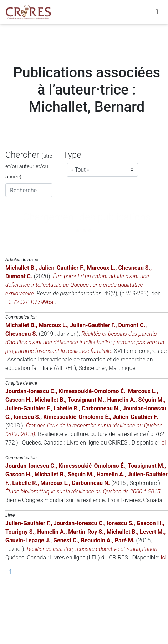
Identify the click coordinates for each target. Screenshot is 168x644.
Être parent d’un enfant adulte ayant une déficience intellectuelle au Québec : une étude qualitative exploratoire (77, 285)
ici (163, 443)
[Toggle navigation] (157, 12)
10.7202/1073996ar (30, 302)
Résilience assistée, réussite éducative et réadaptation (92, 549)
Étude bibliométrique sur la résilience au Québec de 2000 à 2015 (83, 491)
